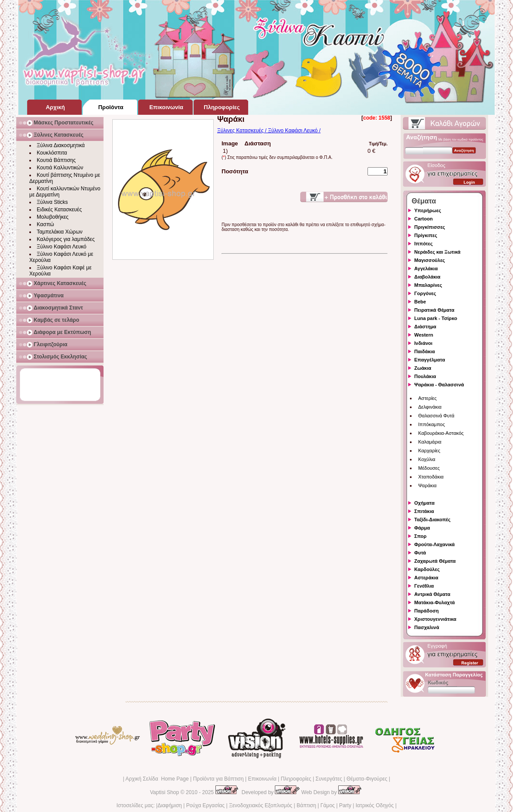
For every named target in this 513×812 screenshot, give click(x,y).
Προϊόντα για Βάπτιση (218, 779)
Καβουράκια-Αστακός (441, 433)
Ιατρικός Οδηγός (375, 805)
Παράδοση (426, 611)
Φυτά (420, 553)
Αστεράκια (426, 578)
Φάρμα (422, 528)
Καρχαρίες (429, 451)
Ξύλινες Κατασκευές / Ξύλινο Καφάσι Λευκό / (269, 131)
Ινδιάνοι (423, 343)
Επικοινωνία (262, 779)
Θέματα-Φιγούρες (367, 779)
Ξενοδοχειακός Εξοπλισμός (261, 805)
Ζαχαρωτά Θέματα (435, 561)
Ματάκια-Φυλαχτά (435, 602)
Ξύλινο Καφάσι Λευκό (62, 247)
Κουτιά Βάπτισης (56, 160)
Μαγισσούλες (430, 260)
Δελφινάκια (430, 407)
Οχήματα (424, 503)
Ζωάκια (423, 368)
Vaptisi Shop (165, 792)
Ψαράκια (427, 485)
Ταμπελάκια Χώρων (60, 232)
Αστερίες (427, 398)
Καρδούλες (427, 569)
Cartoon (423, 219)
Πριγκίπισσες (430, 227)
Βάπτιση (307, 805)
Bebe (420, 302)
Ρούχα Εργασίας (205, 805)
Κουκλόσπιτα (52, 153)
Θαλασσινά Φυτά (436, 416)
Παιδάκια (425, 351)
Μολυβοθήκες (53, 217)
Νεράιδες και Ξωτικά (437, 252)
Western (424, 335)
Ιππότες (423, 244)
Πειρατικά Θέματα (434, 310)
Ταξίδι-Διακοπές (432, 520)
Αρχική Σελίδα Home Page (157, 779)
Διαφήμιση (170, 805)
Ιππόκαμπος (432, 424)
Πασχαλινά (427, 627)
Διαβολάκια (427, 277)
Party (345, 805)
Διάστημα (425, 327)
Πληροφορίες (296, 779)
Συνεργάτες (329, 779)
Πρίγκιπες (426, 235)
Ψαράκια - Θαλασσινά (439, 385)
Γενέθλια (424, 586)
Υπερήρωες (428, 210)
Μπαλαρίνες (428, 285)
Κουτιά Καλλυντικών (60, 168)
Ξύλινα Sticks (52, 202)
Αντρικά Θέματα (432, 594)
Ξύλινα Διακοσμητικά (61, 145)
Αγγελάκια (426, 268)
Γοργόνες (425, 293)
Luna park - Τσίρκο (436, 318)
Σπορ (420, 536)
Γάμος (328, 805)
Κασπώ (45, 224)
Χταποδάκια (431, 477)
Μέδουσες (429, 468)
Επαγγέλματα (430, 360)
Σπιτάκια (424, 511)
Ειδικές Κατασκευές (59, 210)
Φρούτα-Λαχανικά (435, 544)
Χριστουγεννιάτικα (435, 619)
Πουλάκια (425, 376)
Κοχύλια (427, 459)
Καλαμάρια (430, 442)
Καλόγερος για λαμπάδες (66, 239)
